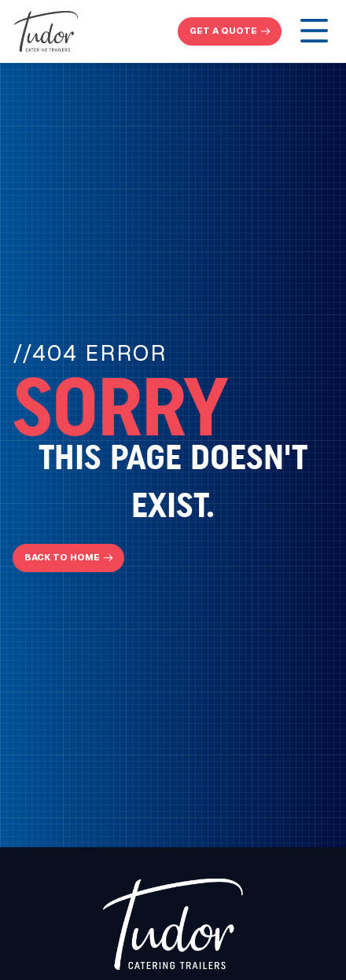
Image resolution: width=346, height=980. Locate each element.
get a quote (223, 31)
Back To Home (62, 557)
